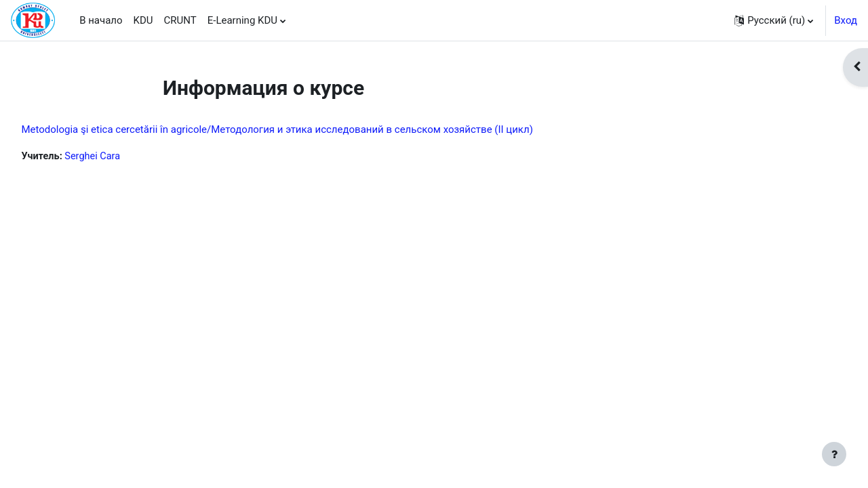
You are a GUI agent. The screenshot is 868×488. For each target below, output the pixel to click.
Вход (846, 20)
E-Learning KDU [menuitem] (242, 20)
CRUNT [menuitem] (180, 20)
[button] (774, 20)
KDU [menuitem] (143, 20)
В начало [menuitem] (101, 20)
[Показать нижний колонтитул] (834, 454)
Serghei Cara (125, 157)
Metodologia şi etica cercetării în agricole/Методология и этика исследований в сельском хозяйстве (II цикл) (307, 129)
